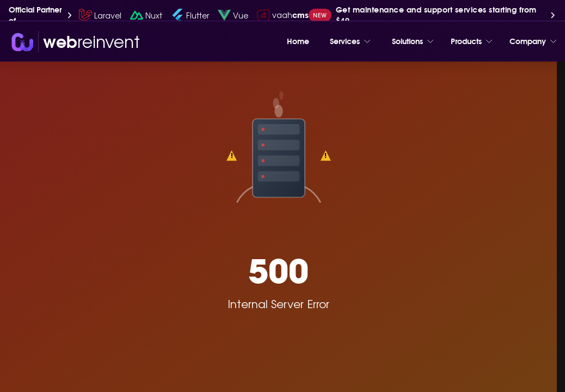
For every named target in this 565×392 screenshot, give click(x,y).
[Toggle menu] (367, 41)
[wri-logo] (74, 42)
